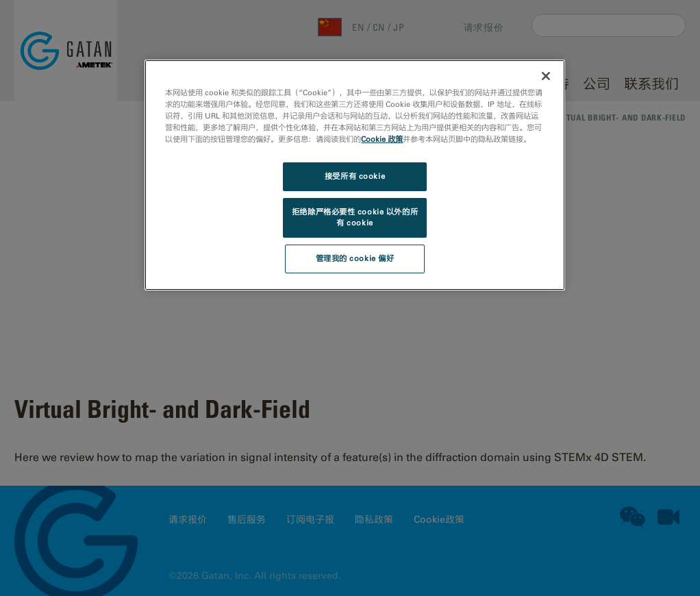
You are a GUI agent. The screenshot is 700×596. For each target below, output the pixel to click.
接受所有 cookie (355, 176)
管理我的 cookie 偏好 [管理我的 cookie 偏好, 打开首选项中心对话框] (355, 258)
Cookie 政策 (382, 139)
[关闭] (546, 76)
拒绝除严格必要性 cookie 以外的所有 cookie (355, 217)
